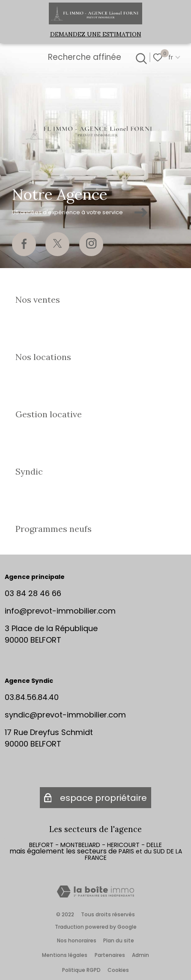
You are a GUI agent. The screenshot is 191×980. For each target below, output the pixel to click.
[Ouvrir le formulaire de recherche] (140, 57)
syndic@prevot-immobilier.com (65, 715)
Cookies (118, 970)
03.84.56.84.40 (32, 697)
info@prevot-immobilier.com (60, 611)
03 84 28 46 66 (33, 593)
